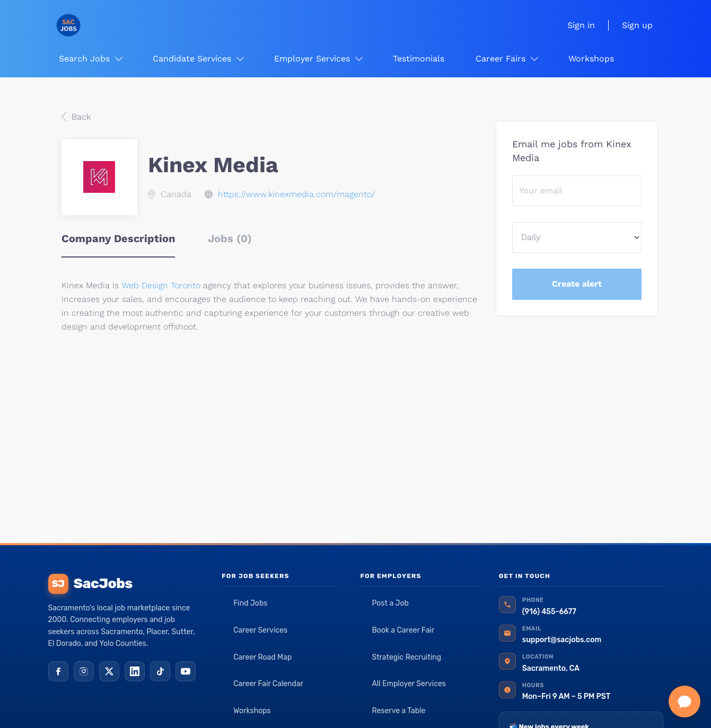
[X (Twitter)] (109, 671)
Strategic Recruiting (406, 657)
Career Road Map (262, 657)
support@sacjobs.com (562, 640)
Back (80, 117)
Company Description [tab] (118, 238)
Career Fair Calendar (268, 684)
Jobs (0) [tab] (230, 238)
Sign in (581, 25)
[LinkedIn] (135, 671)
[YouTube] (186, 671)
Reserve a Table (398, 711)
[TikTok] (160, 671)
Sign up (637, 25)
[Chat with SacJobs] (684, 702)
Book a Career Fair (403, 630)
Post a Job (390, 603)
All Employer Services (409, 684)
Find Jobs (250, 603)
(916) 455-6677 (549, 612)
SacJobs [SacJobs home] (90, 584)
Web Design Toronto (161, 285)
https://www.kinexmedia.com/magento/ (296, 194)
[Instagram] (84, 671)
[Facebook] (58, 671)
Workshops (252, 711)
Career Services (260, 630)
